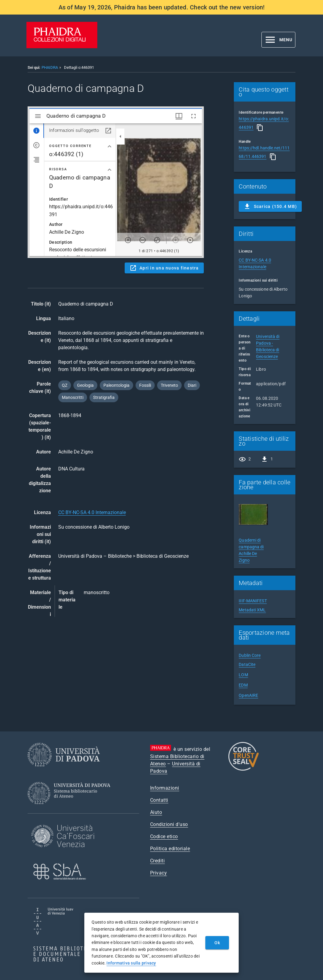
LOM (243, 675)
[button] (278, 40)
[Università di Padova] (64, 771)
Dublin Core (250, 655)
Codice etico (164, 836)
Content (116, 182)
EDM (243, 685)
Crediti (158, 861)
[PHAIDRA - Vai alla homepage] (62, 47)
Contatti (159, 800)
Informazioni (165, 788)
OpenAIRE (248, 695)
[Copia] (260, 128)
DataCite (247, 664)
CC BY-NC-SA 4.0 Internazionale (92, 512)
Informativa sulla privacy (131, 963)
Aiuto (156, 812)
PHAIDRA (50, 67)
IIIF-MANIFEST (253, 601)
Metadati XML (252, 610)
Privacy (159, 873)
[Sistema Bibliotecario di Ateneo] (71, 809)
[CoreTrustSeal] (244, 770)
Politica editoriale (170, 849)
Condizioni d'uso (169, 824)
